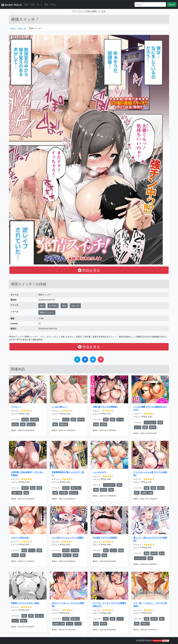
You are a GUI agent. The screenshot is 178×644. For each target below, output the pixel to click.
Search (172, 4)
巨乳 (33, 4)
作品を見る (89, 270)
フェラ (15, 621)
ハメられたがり (100, 472)
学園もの (64, 424)
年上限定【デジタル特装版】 (105, 538)
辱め (106, 420)
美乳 (55, 424)
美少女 (15, 424)
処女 (33, 488)
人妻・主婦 (17, 493)
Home (13, 28)
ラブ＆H (75, 550)
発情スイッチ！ (47, 312)
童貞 (64, 306)
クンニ (66, 420)
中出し (53, 4)
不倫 (26, 493)
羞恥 (112, 420)
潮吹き (24, 621)
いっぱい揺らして (60, 407)
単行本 (25, 420)
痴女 (46, 4)
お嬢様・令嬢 (147, 493)
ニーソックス (140, 558)
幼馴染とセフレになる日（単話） (26, 603)
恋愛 (39, 488)
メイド (78, 624)
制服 (73, 420)
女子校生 (53, 306)
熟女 (27, 4)
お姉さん (75, 619)
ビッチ (70, 624)
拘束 (147, 488)
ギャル (40, 4)
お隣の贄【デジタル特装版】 (105, 407)
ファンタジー (150, 423)
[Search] (150, 4)
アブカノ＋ (16, 407)
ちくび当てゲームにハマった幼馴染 (68, 538)
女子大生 (57, 555)
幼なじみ (22, 28)
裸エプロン (76, 488)
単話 (42, 306)
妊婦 (23, 424)
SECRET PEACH (12, 5)
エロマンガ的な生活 (20, 538)
